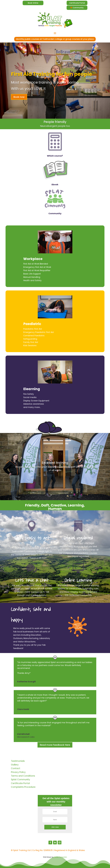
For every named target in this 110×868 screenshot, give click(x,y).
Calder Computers (60, 857)
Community (78, 8)
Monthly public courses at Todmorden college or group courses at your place (55, 39)
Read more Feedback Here (55, 745)
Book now (19, 97)
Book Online (33, 3)
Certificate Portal (77, 3)
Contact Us (37, 592)
